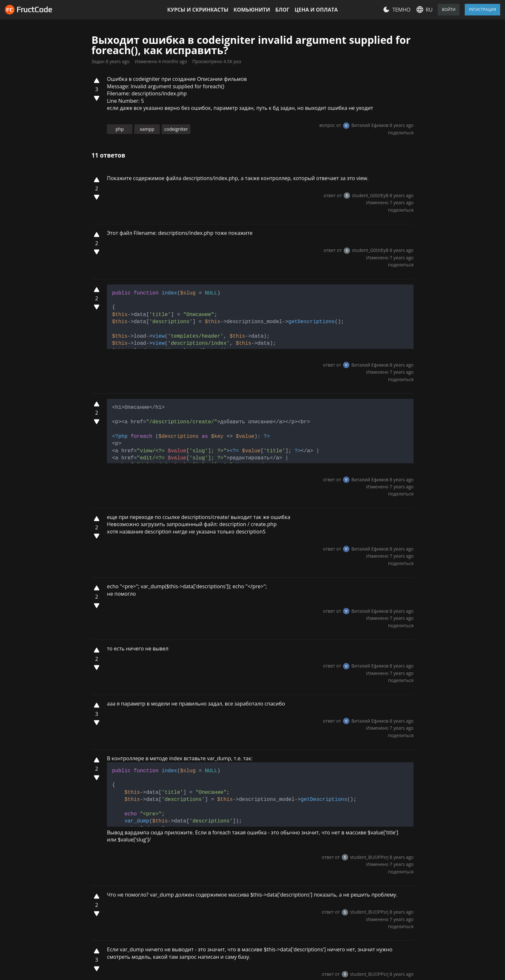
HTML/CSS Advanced (258, 841)
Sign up (100, 780)
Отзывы (174, 841)
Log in (124, 780)
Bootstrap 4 (248, 850)
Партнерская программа (180, 927)
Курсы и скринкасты (198, 10)
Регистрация (482, 10)
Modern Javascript (255, 890)
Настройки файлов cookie (83, 932)
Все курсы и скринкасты (263, 919)
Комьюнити (252, 10)
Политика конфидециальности (190, 854)
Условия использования (184, 871)
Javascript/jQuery (254, 899)
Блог (282, 10)
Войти (449, 10)
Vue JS (241, 860)
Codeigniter (247, 909)
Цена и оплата (316, 10)
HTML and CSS (251, 880)
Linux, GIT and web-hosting (266, 870)
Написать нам (378, 843)
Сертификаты (181, 914)
